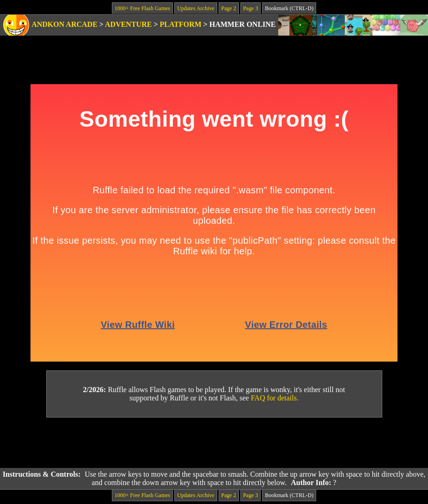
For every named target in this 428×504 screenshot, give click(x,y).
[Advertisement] (214, 443)
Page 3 (251, 8)
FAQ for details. (275, 398)
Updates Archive (196, 8)
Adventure (128, 24)
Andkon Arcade (64, 24)
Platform (181, 24)
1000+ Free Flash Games (142, 8)
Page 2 (229, 8)
